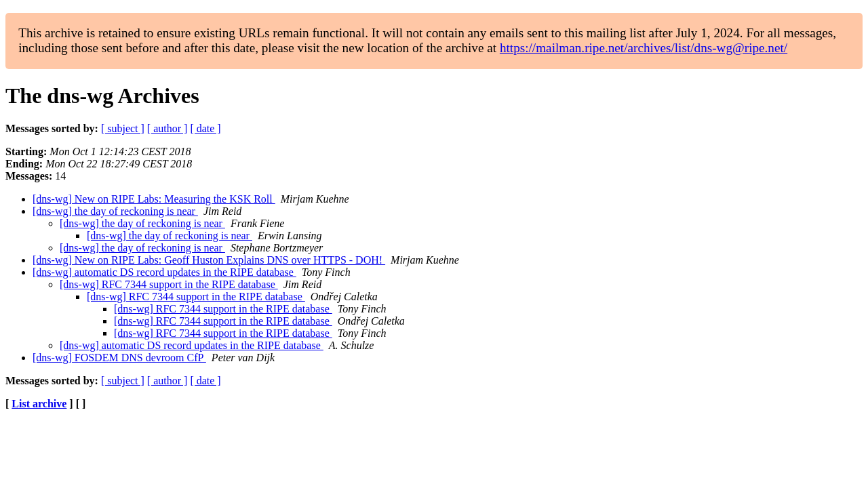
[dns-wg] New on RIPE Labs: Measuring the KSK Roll (154, 199)
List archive (39, 404)
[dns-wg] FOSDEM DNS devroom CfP (119, 358)
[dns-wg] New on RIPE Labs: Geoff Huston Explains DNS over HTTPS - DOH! (209, 260)
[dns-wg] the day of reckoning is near (115, 211)
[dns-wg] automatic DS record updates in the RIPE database (164, 272)
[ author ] (167, 128)
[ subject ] (123, 128)
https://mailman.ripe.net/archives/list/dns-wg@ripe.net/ (644, 48)
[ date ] (205, 128)
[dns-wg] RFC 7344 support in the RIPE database (169, 284)
